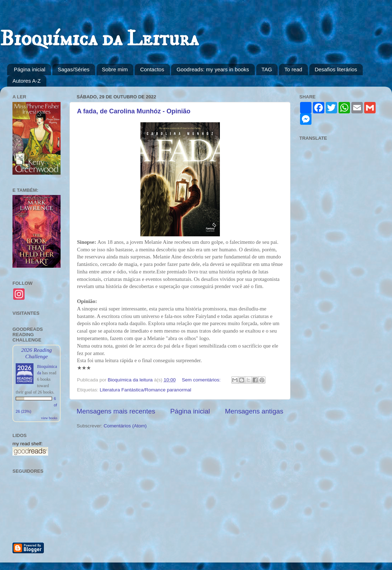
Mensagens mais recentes (116, 411)
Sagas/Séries (74, 69)
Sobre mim (115, 69)
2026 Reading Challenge (36, 353)
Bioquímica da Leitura (99, 39)
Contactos (152, 69)
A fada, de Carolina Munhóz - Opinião (134, 111)
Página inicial (30, 69)
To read (293, 69)
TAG (267, 69)
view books (49, 418)
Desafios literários (336, 69)
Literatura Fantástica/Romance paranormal (146, 390)
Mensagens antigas (254, 411)
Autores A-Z (27, 81)
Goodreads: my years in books (213, 69)
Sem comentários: (202, 380)
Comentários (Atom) (125, 426)
